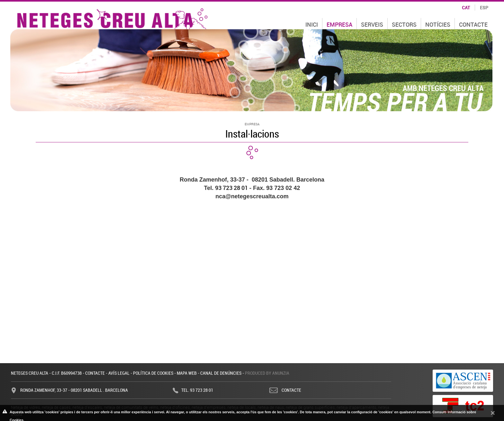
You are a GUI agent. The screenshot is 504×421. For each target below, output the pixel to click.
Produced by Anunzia (267, 373)
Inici (312, 24)
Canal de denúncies (221, 373)
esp (484, 8)
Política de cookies (153, 373)
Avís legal (119, 373)
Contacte (473, 24)
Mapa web (187, 373)
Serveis (372, 24)
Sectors (404, 24)
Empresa (339, 24)
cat (466, 8)
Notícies (438, 24)
